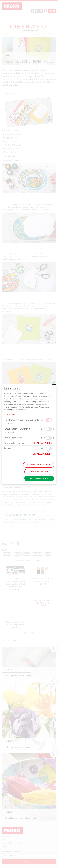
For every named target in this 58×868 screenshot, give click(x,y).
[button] (43, 443)
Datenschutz (10, 414)
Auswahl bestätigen (39, 465)
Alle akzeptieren (39, 478)
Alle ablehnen (39, 472)
